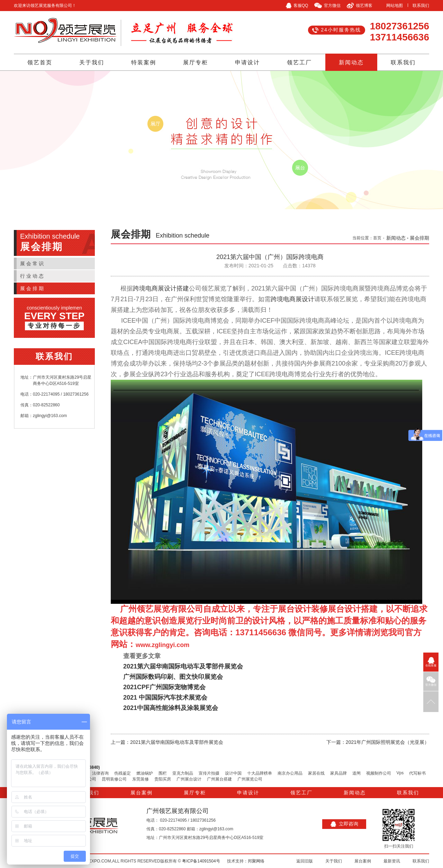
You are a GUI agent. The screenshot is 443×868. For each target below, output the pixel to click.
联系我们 (421, 6)
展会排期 (33, 288)
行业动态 (33, 276)
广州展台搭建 (219, 779)
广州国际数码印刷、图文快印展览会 (173, 677)
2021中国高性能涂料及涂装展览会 (171, 708)
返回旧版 (305, 861)
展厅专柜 (196, 62)
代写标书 (417, 773)
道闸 (356, 773)
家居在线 (316, 773)
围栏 (163, 773)
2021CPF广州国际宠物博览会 (164, 687)
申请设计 (247, 62)
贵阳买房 (163, 779)
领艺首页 (40, 62)
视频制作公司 (379, 773)
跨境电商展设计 (292, 299)
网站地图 (395, 6)
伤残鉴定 (123, 773)
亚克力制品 (183, 773)
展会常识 (33, 264)
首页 (377, 238)
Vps (400, 773)
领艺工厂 (299, 62)
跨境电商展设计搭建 (161, 288)
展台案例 (142, 793)
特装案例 (144, 62)
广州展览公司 (250, 779)
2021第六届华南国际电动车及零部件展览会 (183, 666)
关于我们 (92, 62)
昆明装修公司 (114, 779)
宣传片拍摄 (209, 773)
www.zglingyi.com (162, 645)
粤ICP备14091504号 (201, 861)
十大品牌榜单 (260, 773)
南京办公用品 (290, 773)
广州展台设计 (189, 779)
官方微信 (431, 681)
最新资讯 (392, 861)
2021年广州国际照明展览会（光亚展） (387, 742)
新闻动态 (351, 62)
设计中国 (233, 773)
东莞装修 (141, 779)
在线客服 (431, 662)
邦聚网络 (256, 861)
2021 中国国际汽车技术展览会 (165, 698)
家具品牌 (338, 773)
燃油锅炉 (145, 773)
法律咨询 (100, 773)
